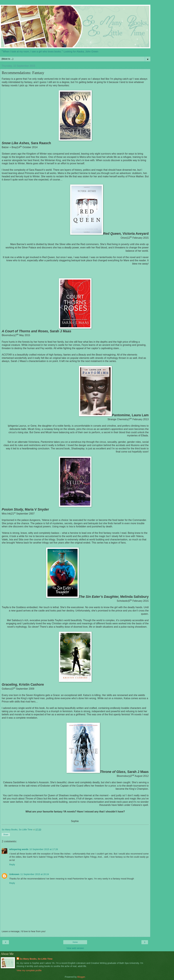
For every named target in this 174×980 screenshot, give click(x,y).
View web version (75, 948)
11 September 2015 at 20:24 (35, 874)
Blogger (81, 977)
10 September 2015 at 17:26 (44, 849)
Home (75, 942)
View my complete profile (29, 970)
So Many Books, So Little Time (36, 959)
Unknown (14, 874)
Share (6, 835)
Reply (12, 865)
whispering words (19, 849)
